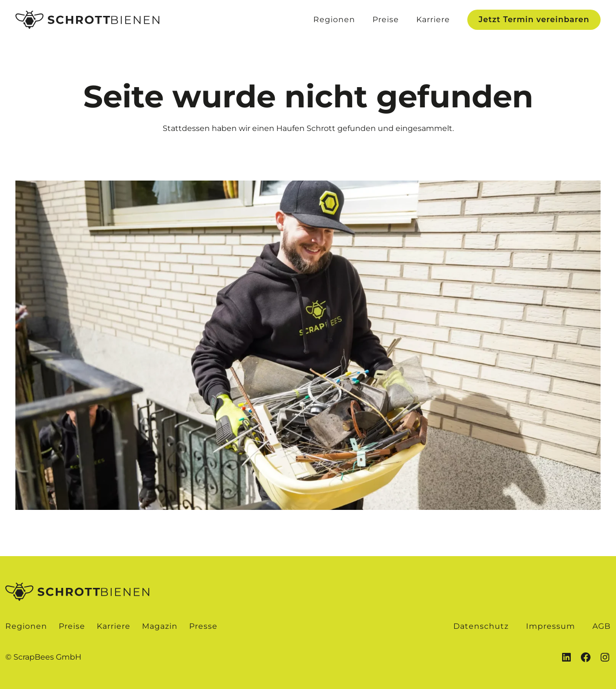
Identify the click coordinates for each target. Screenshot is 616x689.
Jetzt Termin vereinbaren (534, 19)
